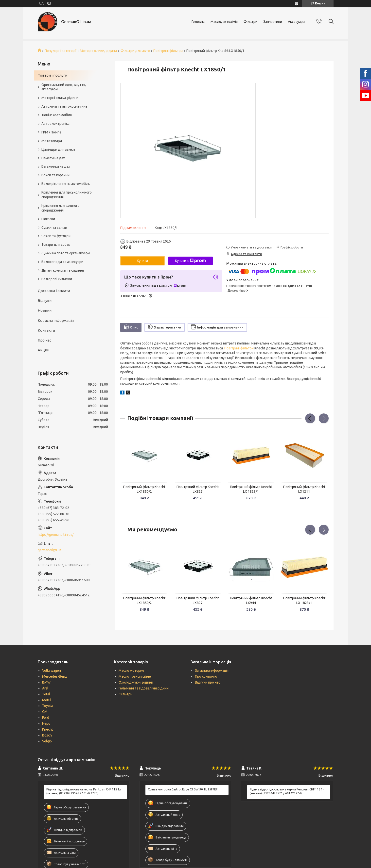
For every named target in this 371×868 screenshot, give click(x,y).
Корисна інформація (56, 320)
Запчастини (273, 22)
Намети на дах (53, 158)
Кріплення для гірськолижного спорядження (67, 195)
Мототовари (52, 141)
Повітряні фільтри (168, 51)
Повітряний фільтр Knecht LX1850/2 (144, 489)
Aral (45, 688)
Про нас (44, 340)
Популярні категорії (61, 51)
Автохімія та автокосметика (64, 106)
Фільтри (250, 22)
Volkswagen (52, 671)
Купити (142, 261)
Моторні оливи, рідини (98, 51)
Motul (47, 700)
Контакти (46, 330)
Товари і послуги (53, 75)
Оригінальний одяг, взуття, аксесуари (64, 87)
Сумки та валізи (54, 228)
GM (45, 712)
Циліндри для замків (58, 149)
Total (46, 694)
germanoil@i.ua (50, 550)
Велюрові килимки (57, 279)
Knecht (48, 729)
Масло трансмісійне (135, 676)
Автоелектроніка (55, 124)
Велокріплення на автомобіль (66, 184)
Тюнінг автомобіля (57, 115)
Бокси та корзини (55, 175)
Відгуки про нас (208, 682)
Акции (44, 350)
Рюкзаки (48, 219)
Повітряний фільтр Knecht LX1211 (304, 489)
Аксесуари (296, 22)
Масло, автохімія (224, 22)
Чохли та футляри (56, 236)
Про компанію (206, 676)
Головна (198, 22)
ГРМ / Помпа (51, 132)
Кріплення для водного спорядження (61, 208)
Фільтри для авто (135, 51)
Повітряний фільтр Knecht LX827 (198, 489)
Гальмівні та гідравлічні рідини (144, 688)
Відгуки (45, 301)
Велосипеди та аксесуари (62, 262)
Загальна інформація (212, 671)
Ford (46, 718)
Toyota (47, 706)
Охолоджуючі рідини (136, 682)
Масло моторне (131, 671)
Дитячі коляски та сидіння (63, 270)
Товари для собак (56, 245)
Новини (45, 310)
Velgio (47, 741)
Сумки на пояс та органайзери (66, 253)
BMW (46, 682)
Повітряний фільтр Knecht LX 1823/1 (251, 489)
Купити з (190, 261)
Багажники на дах (56, 166)
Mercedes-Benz (55, 676)
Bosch (47, 735)
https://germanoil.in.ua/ (56, 535)
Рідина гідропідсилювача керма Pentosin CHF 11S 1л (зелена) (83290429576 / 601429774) (84, 791)
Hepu (46, 723)
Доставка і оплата (54, 291)
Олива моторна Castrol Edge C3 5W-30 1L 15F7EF (183, 789)
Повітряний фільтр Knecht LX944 (251, 600)
